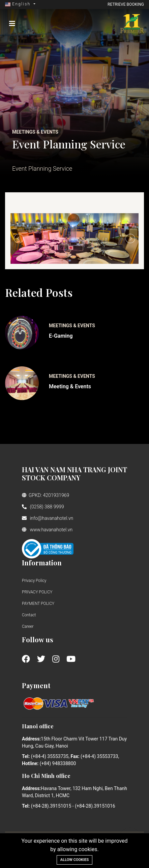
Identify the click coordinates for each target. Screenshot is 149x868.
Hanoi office (38, 726)
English (19, 4)
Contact (29, 615)
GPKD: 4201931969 (46, 495)
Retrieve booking (126, 4)
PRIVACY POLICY (37, 592)
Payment (36, 685)
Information (42, 563)
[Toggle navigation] (12, 24)
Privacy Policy (34, 581)
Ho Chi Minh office (46, 776)
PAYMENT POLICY (38, 604)
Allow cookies (74, 860)
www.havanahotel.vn (47, 530)
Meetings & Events (72, 326)
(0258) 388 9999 (43, 507)
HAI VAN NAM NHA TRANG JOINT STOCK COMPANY (74, 473)
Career (28, 626)
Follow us (38, 639)
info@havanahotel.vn (48, 518)
